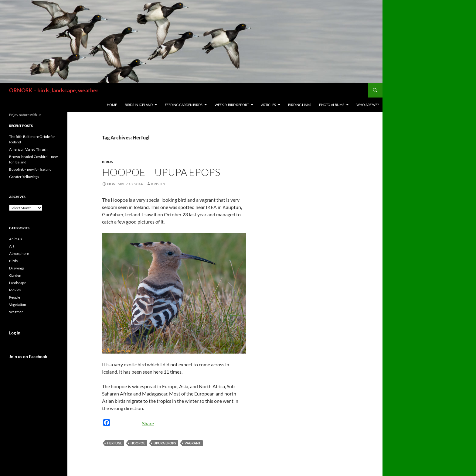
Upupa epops (165, 443)
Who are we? (367, 105)
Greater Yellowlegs (24, 177)
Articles (269, 105)
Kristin (158, 184)
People (15, 297)
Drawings (17, 268)
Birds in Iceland (139, 105)
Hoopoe (138, 443)
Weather (16, 312)
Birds (107, 162)
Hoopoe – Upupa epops (161, 172)
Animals (15, 239)
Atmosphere (19, 253)
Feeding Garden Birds (184, 105)
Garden (15, 275)
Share (148, 423)
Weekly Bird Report (232, 105)
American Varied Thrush (28, 149)
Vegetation (18, 305)
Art (12, 246)
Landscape (18, 283)
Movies (15, 290)
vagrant (193, 443)
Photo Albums (332, 105)
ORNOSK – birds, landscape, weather (54, 90)
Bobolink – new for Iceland (30, 169)
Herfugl (115, 443)
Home (112, 105)
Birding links (300, 105)
